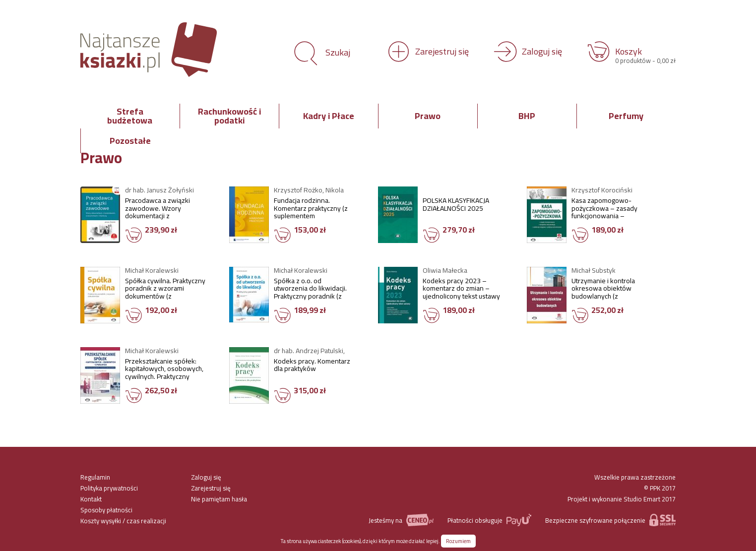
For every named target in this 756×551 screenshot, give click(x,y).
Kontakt (91, 499)
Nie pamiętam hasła (219, 499)
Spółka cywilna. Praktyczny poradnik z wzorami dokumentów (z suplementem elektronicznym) (165, 289)
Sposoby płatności (106, 510)
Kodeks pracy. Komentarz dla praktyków (312, 367)
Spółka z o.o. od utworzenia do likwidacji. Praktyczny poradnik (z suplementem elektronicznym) (310, 289)
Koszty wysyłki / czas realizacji (123, 521)
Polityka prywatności (109, 488)
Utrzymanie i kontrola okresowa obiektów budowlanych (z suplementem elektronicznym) (603, 289)
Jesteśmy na (401, 520)
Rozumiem (458, 541)
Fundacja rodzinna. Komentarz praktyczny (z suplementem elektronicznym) (311, 209)
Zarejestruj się (211, 488)
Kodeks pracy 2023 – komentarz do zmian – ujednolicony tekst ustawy (461, 289)
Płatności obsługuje (489, 520)
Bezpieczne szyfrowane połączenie (610, 520)
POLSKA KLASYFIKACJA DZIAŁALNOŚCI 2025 (456, 206)
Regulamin (95, 477)
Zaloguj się (206, 477)
